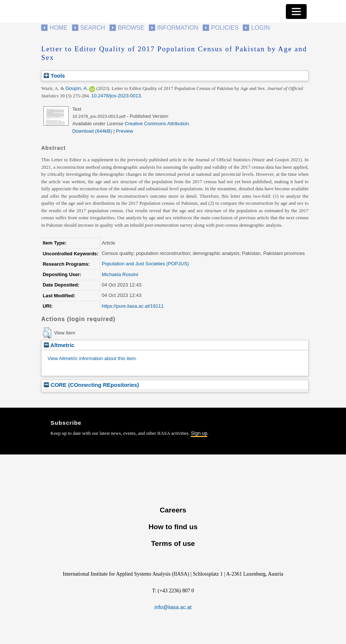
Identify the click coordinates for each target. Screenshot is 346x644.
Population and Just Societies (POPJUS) (145, 264)
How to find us (173, 527)
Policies (225, 28)
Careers (173, 510)
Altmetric (59, 345)
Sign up (199, 433)
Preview (124, 131)
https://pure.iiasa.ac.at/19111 (133, 306)
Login (261, 28)
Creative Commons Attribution (157, 124)
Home (59, 28)
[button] (47, 333)
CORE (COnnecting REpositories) (91, 385)
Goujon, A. (77, 88)
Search (93, 28)
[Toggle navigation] (296, 12)
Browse (131, 28)
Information (178, 28)
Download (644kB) (92, 131)
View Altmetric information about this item (92, 358)
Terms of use (173, 543)
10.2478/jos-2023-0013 (116, 96)
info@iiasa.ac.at (173, 607)
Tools (54, 76)
